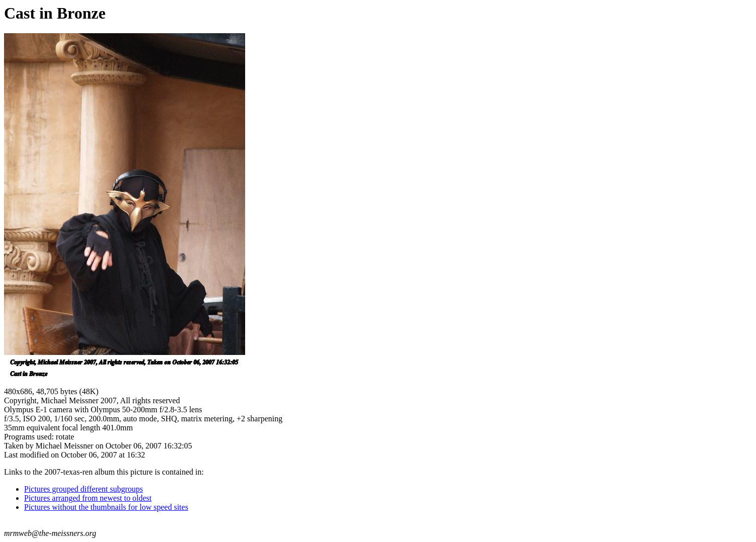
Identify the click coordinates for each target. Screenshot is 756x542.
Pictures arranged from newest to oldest (88, 498)
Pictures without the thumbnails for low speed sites (106, 507)
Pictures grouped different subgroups (84, 489)
